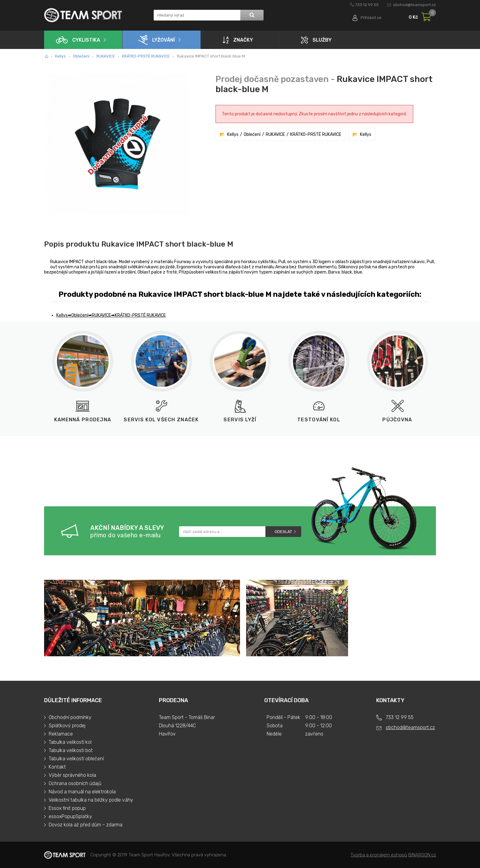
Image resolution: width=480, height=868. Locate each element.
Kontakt (57, 767)
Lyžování (156, 40)
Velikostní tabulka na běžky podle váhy (91, 800)
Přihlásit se (371, 18)
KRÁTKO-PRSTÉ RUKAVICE (146, 56)
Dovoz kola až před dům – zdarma (86, 825)
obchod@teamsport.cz (414, 5)
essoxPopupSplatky (70, 816)
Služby (316, 40)
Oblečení (81, 56)
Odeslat (283, 532)
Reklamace (61, 734)
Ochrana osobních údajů (75, 783)
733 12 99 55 (367, 5)
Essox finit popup (67, 808)
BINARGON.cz (422, 855)
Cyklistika (78, 40)
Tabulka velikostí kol (70, 742)
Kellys (60, 56)
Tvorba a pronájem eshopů (379, 855)
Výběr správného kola (72, 775)
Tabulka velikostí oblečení (76, 759)
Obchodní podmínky (70, 717)
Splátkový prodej (67, 726)
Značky (238, 40)
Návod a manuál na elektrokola (82, 792)
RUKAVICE (106, 56)
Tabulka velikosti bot (71, 750)
